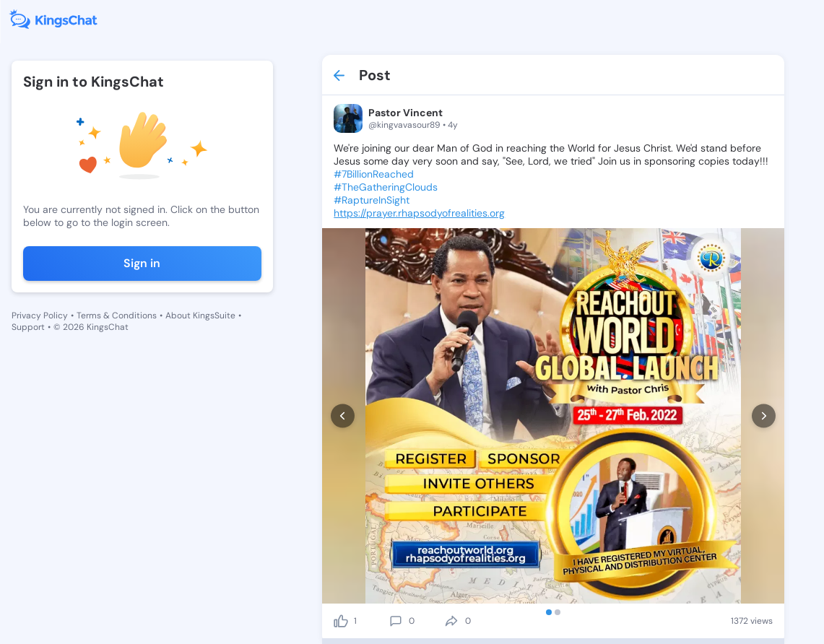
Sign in (142, 263)
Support (28, 327)
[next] (764, 416)
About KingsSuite (200, 316)
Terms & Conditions (117, 316)
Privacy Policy (40, 316)
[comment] (396, 621)
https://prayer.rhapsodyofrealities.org (419, 213)
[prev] (343, 416)
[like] (341, 621)
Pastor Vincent (406, 113)
